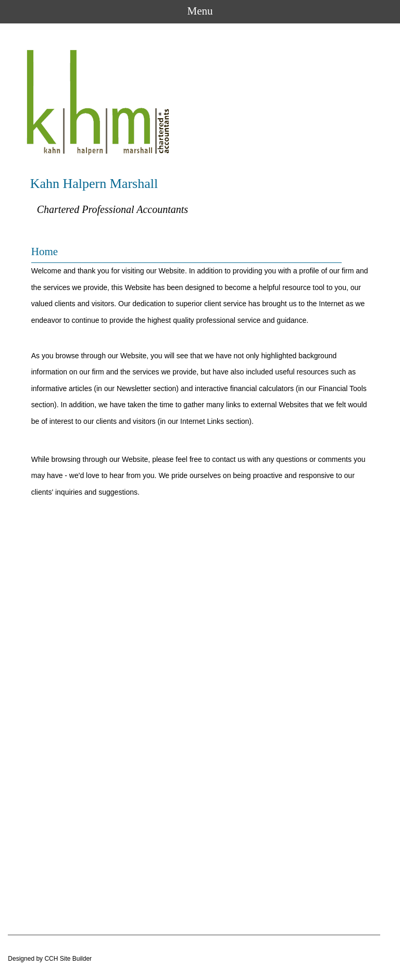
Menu (200, 11)
